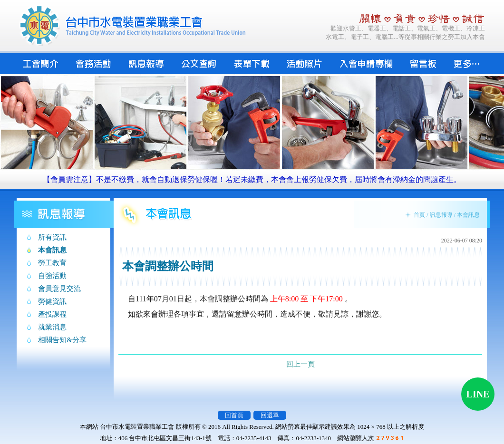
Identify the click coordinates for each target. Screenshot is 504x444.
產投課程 (52, 314)
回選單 (270, 415)
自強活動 (52, 276)
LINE (478, 394)
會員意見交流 (59, 289)
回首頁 (234, 415)
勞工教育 (52, 263)
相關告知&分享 (62, 340)
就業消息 (52, 327)
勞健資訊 (52, 301)
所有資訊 (52, 237)
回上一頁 (300, 364)
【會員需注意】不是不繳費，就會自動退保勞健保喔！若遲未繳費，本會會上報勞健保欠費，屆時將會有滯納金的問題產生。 (252, 179)
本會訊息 (52, 250)
